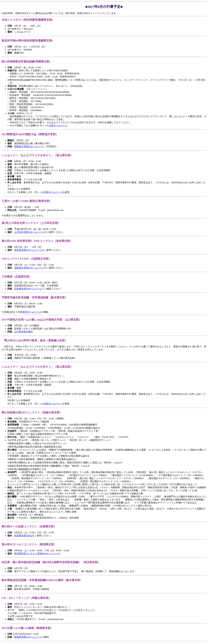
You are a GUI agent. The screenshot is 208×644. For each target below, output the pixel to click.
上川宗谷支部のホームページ (29, 232)
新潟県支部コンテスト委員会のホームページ (37, 554)
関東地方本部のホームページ (29, 146)
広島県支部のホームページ (28, 289)
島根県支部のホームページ (28, 637)
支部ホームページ (58, 125)
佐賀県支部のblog (23, 536)
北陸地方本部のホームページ (29, 268)
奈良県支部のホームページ (28, 250)
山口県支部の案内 (24, 332)
